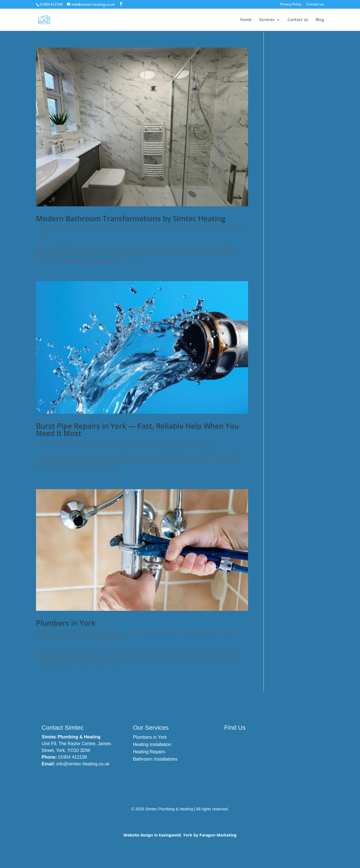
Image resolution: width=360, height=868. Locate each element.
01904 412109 (73, 757)
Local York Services (188, 228)
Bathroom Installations (107, 228)
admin (48, 228)
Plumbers (217, 228)
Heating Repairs (149, 752)
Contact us (315, 4)
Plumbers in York (200, 443)
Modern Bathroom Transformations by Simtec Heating (131, 218)
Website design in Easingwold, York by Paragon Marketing (180, 835)
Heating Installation (152, 744)
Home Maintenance (149, 228)
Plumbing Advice (107, 639)
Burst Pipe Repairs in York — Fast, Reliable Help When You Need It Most (137, 430)
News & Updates (221, 633)
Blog (320, 20)
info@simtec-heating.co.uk (83, 764)
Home (246, 20)
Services (267, 20)
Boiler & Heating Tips (106, 633)
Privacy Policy (291, 4)
